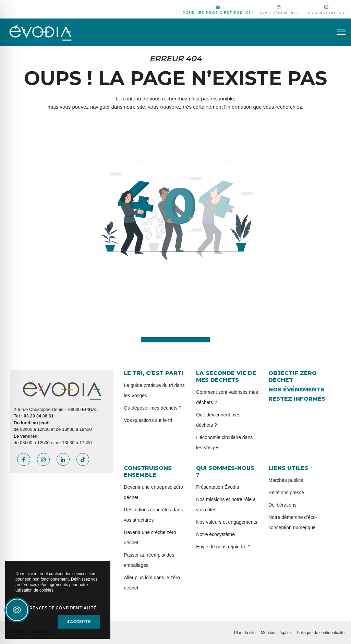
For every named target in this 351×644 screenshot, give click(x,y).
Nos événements (279, 10)
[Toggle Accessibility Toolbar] (17, 610)
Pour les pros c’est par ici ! (218, 10)
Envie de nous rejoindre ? (223, 547)
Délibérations (282, 505)
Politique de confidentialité (321, 633)
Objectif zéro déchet (293, 376)
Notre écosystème (215, 534)
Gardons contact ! (326, 10)
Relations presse (286, 493)
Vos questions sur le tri (148, 420)
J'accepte (79, 622)
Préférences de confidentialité (56, 608)
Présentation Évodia (217, 487)
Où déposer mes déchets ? (153, 408)
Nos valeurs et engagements (227, 522)
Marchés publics (286, 480)
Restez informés (297, 399)
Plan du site (245, 633)
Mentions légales (276, 633)
